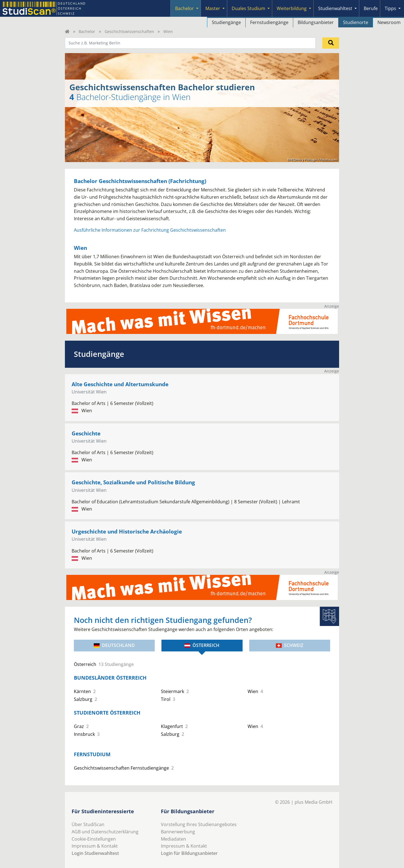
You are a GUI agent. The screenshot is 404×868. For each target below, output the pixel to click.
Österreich (202, 645)
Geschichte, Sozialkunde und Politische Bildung (133, 482)
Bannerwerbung (178, 832)
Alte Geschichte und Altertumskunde (120, 384)
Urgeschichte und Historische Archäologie (127, 531)
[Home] (67, 31)
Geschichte (86, 433)
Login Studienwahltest (95, 853)
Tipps (390, 8)
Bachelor (185, 8)
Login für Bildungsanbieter (189, 853)
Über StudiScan (88, 824)
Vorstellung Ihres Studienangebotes (199, 824)
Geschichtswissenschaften (129, 31)
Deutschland (114, 645)
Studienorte (356, 22)
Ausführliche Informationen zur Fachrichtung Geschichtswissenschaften (150, 230)
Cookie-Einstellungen (94, 839)
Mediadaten (173, 839)
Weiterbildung (292, 8)
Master (213, 8)
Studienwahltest (335, 8)
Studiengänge (226, 22)
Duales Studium (248, 8)
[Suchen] (331, 43)
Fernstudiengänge (269, 22)
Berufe (371, 8)
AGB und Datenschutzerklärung (105, 832)
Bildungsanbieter (316, 22)
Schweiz (290, 645)
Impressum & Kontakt (95, 846)
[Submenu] (197, 8)
